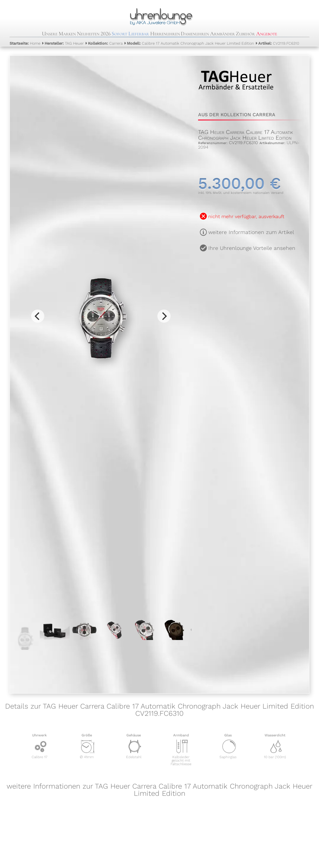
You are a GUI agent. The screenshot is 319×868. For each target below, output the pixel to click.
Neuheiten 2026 (94, 34)
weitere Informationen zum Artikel (251, 232)
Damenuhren (195, 34)
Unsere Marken (59, 34)
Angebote (267, 34)
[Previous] (38, 316)
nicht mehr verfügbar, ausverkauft (246, 216)
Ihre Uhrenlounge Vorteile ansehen (252, 248)
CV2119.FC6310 (279, 43)
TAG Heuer (64, 43)
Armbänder (222, 34)
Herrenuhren (165, 34)
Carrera (105, 43)
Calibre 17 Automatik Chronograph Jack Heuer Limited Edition (190, 43)
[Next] (164, 316)
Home (25, 43)
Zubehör (245, 34)
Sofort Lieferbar (130, 34)
